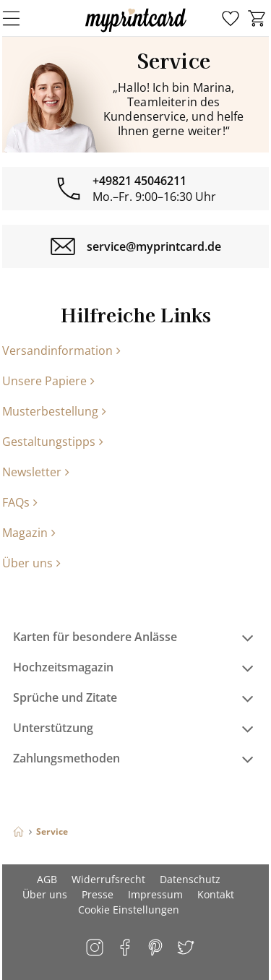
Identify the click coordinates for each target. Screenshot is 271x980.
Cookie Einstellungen (129, 910)
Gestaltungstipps (53, 442)
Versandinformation (61, 351)
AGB (47, 879)
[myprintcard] (136, 32)
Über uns (31, 563)
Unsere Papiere (48, 381)
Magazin (29, 533)
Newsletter (36, 472)
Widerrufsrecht (108, 879)
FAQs (20, 502)
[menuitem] (231, 19)
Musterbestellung (54, 411)
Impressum (155, 894)
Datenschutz (190, 879)
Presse (98, 894)
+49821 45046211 (139, 181)
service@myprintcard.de (154, 246)
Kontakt (216, 894)
